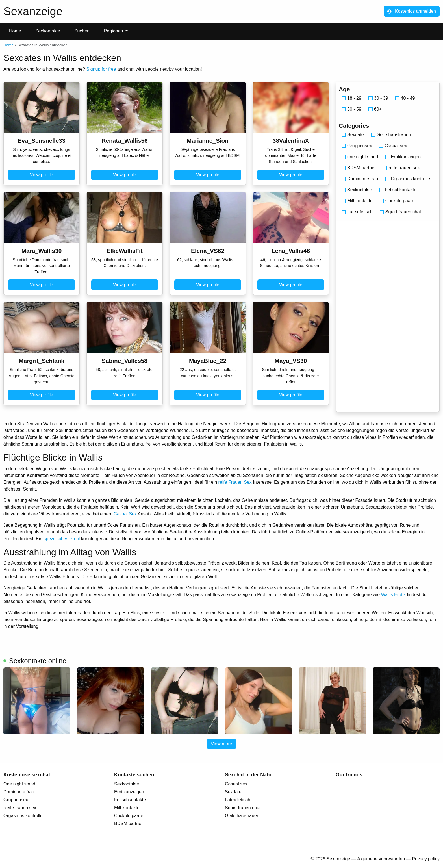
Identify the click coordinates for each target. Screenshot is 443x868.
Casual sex (393, 146)
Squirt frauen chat (400, 212)
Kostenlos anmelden (412, 11)
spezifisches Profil (62, 539)
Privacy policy (426, 859)
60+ (375, 109)
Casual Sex (125, 514)
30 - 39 (378, 98)
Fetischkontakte (398, 190)
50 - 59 (351, 109)
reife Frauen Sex (235, 482)
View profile (42, 175)
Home (15, 31)
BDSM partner (359, 168)
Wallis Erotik (393, 595)
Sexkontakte (48, 31)
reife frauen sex (401, 168)
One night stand (19, 784)
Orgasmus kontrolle (408, 179)
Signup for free (101, 69)
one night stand (360, 157)
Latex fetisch (357, 212)
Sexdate (353, 135)
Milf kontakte (357, 201)
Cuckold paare (397, 201)
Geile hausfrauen (391, 135)
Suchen (82, 31)
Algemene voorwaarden (381, 859)
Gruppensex (357, 146)
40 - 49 (405, 98)
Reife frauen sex (20, 808)
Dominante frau (360, 179)
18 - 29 (351, 98)
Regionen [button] (114, 31)
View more (221, 744)
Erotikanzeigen (403, 157)
